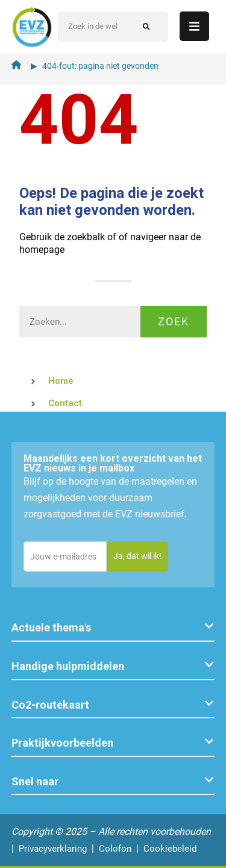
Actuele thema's (51, 627)
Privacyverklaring (53, 849)
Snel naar (35, 781)
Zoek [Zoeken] (174, 321)
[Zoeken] (146, 27)
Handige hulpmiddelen (68, 666)
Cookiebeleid (170, 849)
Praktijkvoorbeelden (62, 743)
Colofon (115, 849)
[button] (113, 628)
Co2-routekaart (50, 705)
